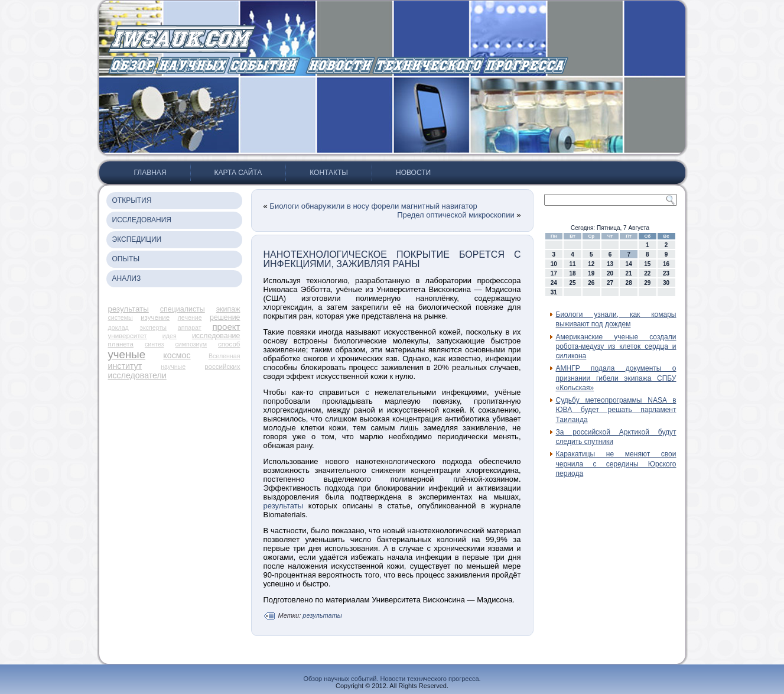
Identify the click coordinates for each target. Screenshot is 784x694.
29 (647, 283)
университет (128, 336)
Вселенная (225, 356)
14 (629, 264)
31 (554, 292)
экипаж (228, 309)
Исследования (142, 220)
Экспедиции (137, 239)
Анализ (127, 278)
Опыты (126, 259)
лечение (190, 317)
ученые (127, 354)
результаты (129, 309)
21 (629, 273)
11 (572, 264)
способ (229, 344)
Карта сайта (238, 173)
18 (572, 273)
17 (554, 273)
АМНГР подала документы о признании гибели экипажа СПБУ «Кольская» (616, 378)
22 (647, 273)
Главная (150, 173)
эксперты (153, 327)
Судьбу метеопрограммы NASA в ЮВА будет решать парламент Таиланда (616, 410)
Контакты (329, 173)
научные (173, 367)
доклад (118, 327)
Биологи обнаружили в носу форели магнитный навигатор (373, 206)
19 (591, 273)
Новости (413, 173)
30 (666, 283)
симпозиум (191, 344)
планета (121, 344)
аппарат (190, 327)
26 (591, 283)
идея (170, 336)
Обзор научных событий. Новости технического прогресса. (392, 679)
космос (177, 355)
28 (629, 283)
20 (610, 273)
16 (666, 264)
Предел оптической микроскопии (456, 215)
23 (666, 273)
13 (610, 264)
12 (591, 264)
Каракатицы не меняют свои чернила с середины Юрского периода (616, 464)
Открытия (132, 200)
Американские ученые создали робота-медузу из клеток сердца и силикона (616, 347)
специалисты (183, 309)
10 (554, 264)
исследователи (137, 375)
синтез (154, 344)
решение (225, 317)
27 (610, 283)
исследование (216, 336)
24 (554, 283)
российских (222, 367)
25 (572, 283)
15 (647, 264)
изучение (155, 317)
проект (226, 327)
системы (121, 317)
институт (125, 366)
